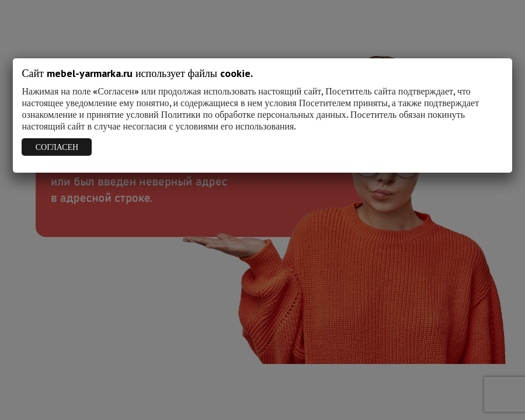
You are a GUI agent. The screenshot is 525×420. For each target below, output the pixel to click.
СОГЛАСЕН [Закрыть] (57, 147)
